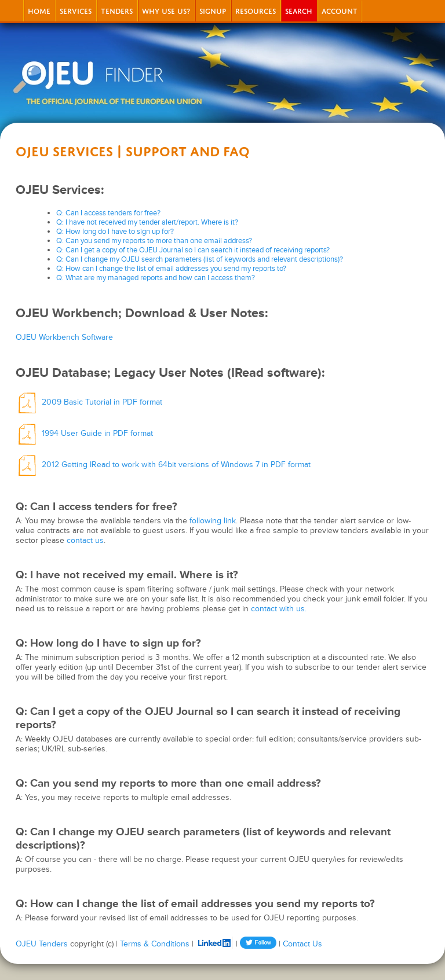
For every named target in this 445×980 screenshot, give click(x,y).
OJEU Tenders (42, 944)
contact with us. (279, 609)
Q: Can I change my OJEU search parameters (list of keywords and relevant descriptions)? (200, 259)
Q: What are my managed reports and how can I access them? (156, 278)
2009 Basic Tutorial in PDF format (89, 402)
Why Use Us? (166, 10)
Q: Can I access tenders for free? (108, 213)
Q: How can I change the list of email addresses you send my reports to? (171, 269)
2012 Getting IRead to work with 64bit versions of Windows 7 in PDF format (163, 465)
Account (340, 10)
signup (213, 10)
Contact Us (302, 944)
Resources (256, 10)
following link (213, 521)
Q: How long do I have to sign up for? (115, 232)
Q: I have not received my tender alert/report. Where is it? (147, 222)
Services (76, 10)
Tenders (117, 10)
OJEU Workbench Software (64, 337)
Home (39, 10)
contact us (85, 540)
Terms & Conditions (155, 944)
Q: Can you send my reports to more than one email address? (154, 241)
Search (299, 10)
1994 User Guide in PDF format (84, 433)
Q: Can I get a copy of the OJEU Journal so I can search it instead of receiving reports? (193, 250)
